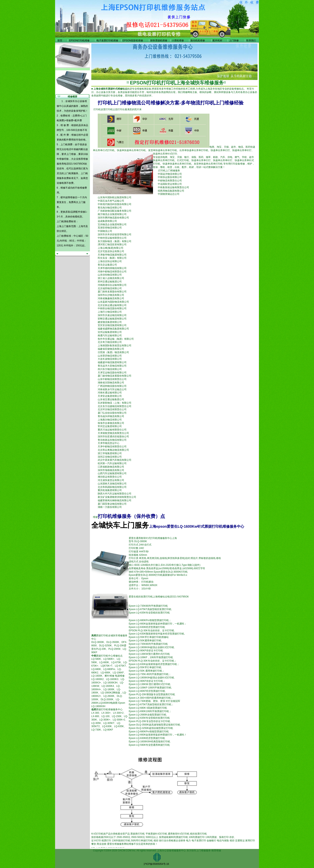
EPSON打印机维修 (79, 40)
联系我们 (251, 40)
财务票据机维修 (159, 40)
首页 (60, 40)
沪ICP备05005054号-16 (156, 864)
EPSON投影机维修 (133, 40)
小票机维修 (178, 40)
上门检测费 (66, 144)
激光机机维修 (198, 40)
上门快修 (234, 40)
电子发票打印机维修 (107, 40)
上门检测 (69, 173)
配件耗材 (217, 40)
